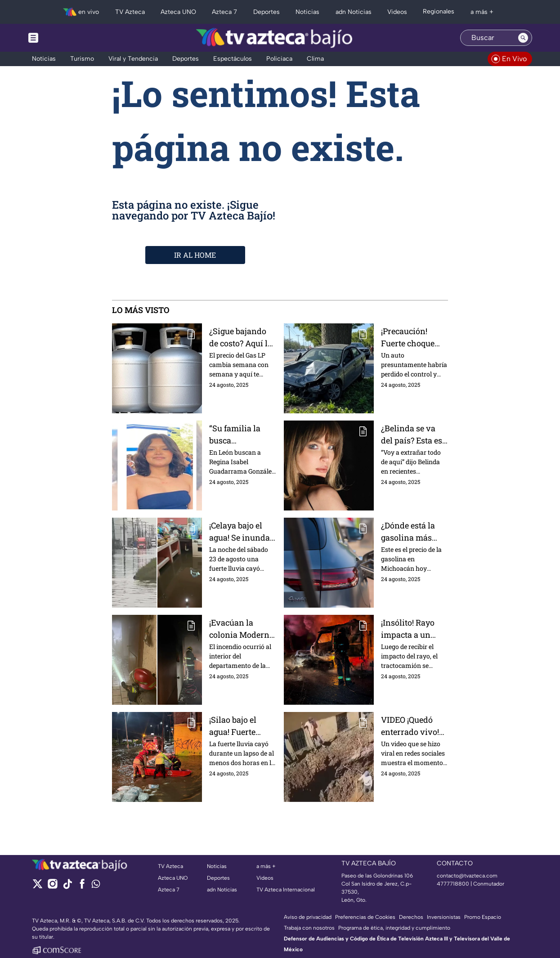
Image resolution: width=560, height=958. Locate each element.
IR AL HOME (195, 255)
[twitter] (38, 887)
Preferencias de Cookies (365, 917)
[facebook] (82, 887)
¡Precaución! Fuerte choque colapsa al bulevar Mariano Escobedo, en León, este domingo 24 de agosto (413, 337)
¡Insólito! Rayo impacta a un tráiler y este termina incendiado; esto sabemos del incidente (412, 629)
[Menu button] (64, 38)
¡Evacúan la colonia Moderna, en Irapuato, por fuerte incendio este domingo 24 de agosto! (242, 629)
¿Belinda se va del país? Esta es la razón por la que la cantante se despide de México (412, 434)
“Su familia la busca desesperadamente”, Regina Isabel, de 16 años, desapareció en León (242, 434)
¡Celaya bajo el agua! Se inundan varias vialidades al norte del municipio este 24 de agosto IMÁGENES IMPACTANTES (243, 531)
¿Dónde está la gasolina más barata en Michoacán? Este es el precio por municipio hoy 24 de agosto (414, 531)
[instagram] (52, 887)
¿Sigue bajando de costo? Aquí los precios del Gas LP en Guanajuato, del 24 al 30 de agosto (243, 337)
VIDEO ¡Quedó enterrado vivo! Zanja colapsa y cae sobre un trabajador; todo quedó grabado (411, 726)
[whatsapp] (96, 886)
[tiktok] (67, 887)
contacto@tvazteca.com (467, 876)
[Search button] (523, 38)
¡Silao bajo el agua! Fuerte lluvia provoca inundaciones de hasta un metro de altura (241, 726)
